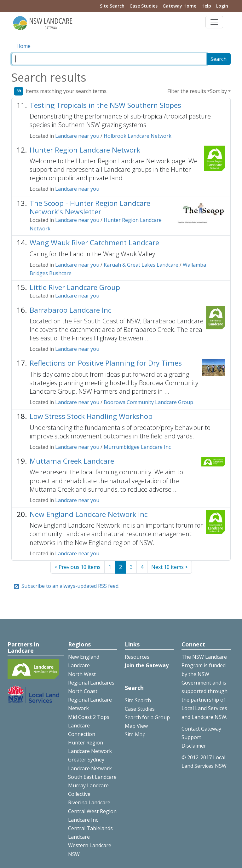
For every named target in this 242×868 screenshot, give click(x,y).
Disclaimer (194, 746)
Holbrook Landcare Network (138, 136)
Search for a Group (147, 717)
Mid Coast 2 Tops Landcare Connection (89, 726)
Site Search (112, 6)
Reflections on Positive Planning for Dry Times (106, 363)
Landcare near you (77, 136)
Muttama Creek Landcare (72, 461)
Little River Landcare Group (75, 287)
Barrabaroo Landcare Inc (70, 310)
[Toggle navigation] (214, 22)
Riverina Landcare (89, 802)
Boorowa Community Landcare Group (148, 402)
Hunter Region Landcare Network (85, 150)
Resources (137, 657)
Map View (136, 726)
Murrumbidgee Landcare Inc (137, 447)
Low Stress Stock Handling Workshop (91, 416)
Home (23, 46)
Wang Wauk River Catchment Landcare (94, 243)
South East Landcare (92, 777)
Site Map (135, 734)
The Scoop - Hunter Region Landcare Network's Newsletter (90, 207)
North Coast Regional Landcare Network (90, 700)
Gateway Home (179, 6)
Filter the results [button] (187, 91)
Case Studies (144, 6)
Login (222, 6)
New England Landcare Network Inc (89, 514)
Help (206, 6)
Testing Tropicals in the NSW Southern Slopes (105, 105)
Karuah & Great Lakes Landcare (141, 265)
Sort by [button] (218, 91)
